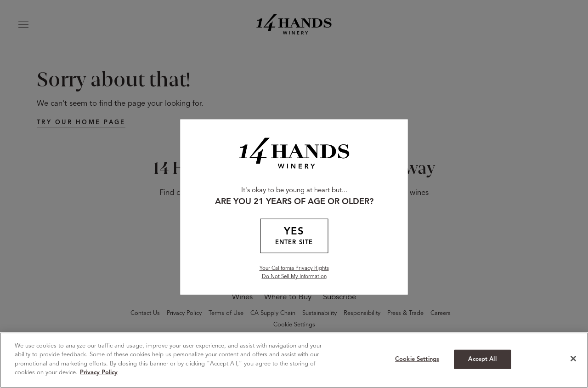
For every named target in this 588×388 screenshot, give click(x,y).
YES (294, 237)
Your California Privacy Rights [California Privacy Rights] (294, 268)
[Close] (573, 359)
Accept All (482, 359)
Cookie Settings (417, 359)
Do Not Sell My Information (294, 276)
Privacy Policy (99, 373)
